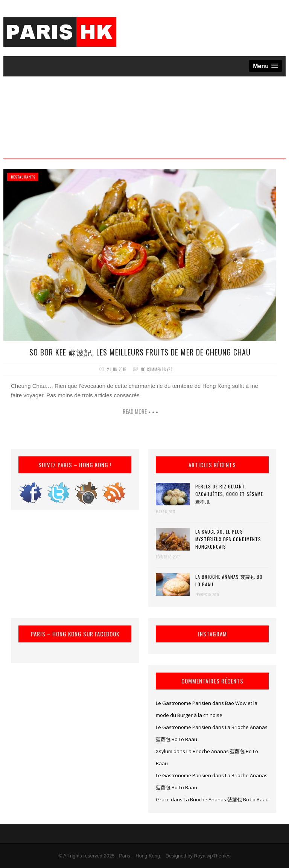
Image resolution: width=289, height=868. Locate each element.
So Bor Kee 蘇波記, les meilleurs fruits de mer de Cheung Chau (140, 352)
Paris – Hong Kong (139, 856)
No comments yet (157, 369)
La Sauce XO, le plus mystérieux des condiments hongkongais (228, 539)
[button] (265, 66)
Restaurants (23, 177)
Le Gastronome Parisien (183, 703)
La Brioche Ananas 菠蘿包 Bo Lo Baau (229, 580)
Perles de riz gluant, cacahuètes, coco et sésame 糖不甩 (229, 494)
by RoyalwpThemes (209, 856)
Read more (135, 411)
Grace (163, 799)
